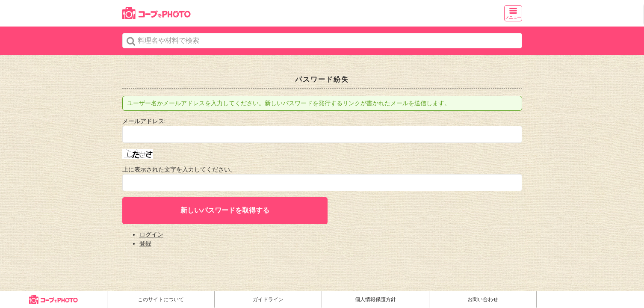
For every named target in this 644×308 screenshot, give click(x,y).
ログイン (151, 234)
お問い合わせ (483, 299)
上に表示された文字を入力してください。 (179, 169)
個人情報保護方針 (375, 299)
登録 (145, 243)
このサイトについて (161, 299)
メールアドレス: (144, 121)
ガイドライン (268, 299)
